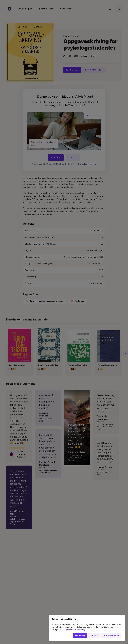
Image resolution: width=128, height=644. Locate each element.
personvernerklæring (76, 630)
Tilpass (94, 635)
